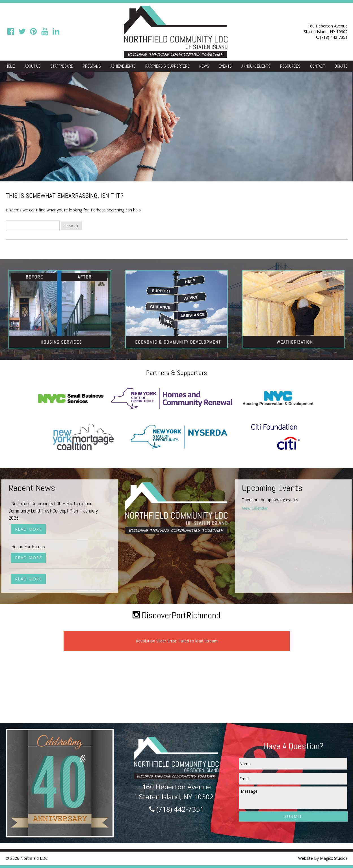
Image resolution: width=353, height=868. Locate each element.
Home (10, 66)
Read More (29, 529)
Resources (290, 66)
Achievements (123, 66)
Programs (92, 66)
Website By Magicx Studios (323, 858)
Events (225, 66)
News (204, 66)
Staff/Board (62, 66)
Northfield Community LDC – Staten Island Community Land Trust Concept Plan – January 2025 (53, 511)
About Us (33, 66)
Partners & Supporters (167, 66)
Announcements (256, 66)
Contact (318, 66)
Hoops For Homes (28, 546)
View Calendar (255, 508)
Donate (341, 66)
